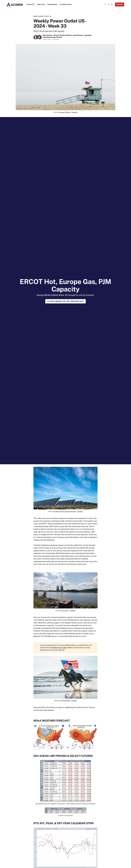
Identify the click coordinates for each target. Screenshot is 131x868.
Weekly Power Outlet (59, 648)
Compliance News (66, 4)
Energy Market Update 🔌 (42, 16)
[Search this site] (105, 4)
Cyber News (41, 4)
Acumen (30, 4)
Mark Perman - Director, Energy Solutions (57, 35)
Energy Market (52, 4)
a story (56, 623)
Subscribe (120, 4)
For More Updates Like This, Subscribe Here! (65, 301)
